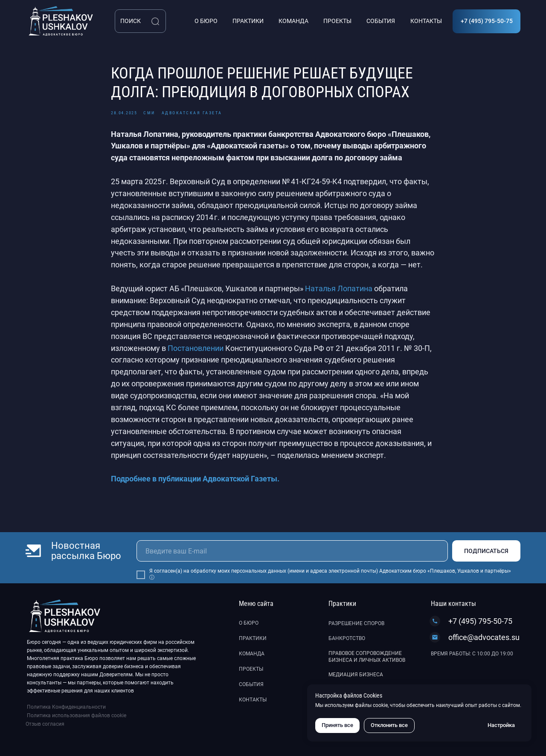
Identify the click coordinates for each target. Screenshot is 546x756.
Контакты (253, 700)
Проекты (251, 669)
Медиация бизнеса (356, 675)
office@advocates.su (484, 637)
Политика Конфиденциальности (66, 707)
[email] (292, 551)
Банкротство (347, 638)
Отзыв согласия (45, 724)
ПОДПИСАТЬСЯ (486, 551)
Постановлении (196, 348)
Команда (252, 654)
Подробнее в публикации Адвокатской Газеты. (195, 479)
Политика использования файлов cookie (77, 715)
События (251, 684)
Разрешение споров (356, 623)
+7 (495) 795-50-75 (480, 621)
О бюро (249, 623)
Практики (253, 638)
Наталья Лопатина (339, 288)
